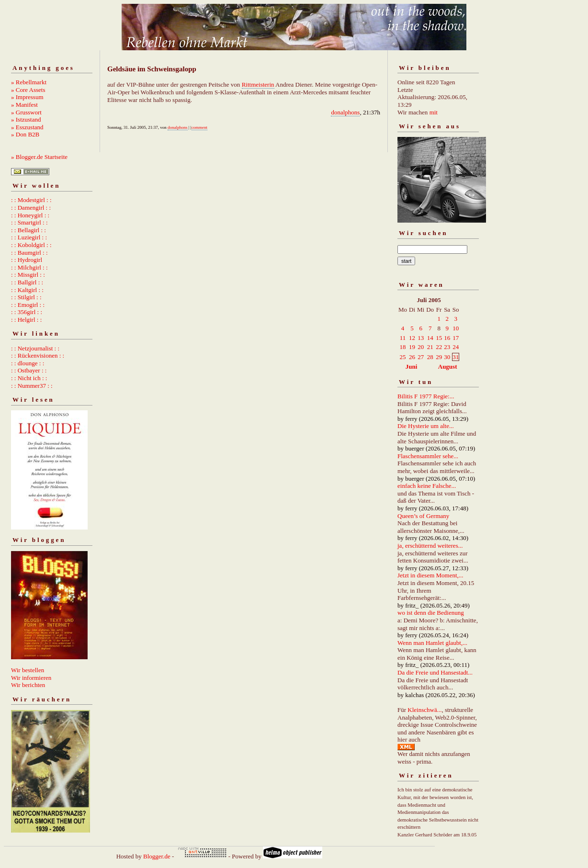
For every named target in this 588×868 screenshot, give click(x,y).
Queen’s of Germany (423, 516)
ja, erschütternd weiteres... (430, 546)
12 (412, 338)
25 (403, 357)
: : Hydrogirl (27, 260)
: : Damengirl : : (31, 208)
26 (412, 357)
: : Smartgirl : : (29, 222)
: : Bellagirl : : (28, 230)
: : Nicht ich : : (29, 378)
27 (421, 357)
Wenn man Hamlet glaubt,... (432, 643)
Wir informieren (31, 678)
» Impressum (27, 97)
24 (456, 347)
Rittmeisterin (258, 85)
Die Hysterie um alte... (426, 426)
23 (447, 347)
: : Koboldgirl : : (31, 245)
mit (434, 112)
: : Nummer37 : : (32, 386)
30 (447, 357)
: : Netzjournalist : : (35, 348)
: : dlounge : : (28, 363)
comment (200, 127)
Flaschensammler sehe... (428, 456)
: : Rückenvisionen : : (38, 355)
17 (456, 338)
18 (403, 347)
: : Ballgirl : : (27, 282)
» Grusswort (26, 112)
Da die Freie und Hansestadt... (435, 672)
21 (430, 347)
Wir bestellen (28, 670)
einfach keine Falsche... (427, 486)
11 (403, 338)
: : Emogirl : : (28, 305)
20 (421, 347)
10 (456, 328)
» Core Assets (28, 90)
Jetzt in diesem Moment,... (430, 575)
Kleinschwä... (424, 710)
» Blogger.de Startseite (39, 157)
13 (421, 338)
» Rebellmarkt (29, 82)
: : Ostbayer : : (29, 370)
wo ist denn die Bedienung (431, 613)
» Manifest (24, 105)
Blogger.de (157, 856)
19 (412, 347)
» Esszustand (27, 127)
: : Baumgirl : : (29, 253)
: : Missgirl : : (28, 275)
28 (430, 357)
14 (430, 338)
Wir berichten (28, 685)
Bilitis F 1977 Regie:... (426, 396)
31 (456, 357)
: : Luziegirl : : (29, 237)
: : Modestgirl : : (31, 200)
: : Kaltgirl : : (27, 290)
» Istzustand (26, 119)
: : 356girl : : (27, 312)
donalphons (345, 112)
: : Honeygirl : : (30, 215)
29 (439, 357)
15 (439, 338)
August (448, 366)
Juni (412, 366)
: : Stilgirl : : (26, 297)
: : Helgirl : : (26, 320)
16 (447, 338)
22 (439, 347)
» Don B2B (25, 134)
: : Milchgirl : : (29, 267)
